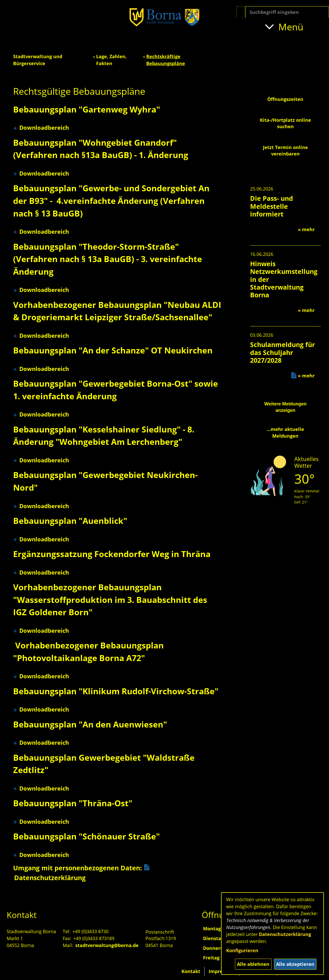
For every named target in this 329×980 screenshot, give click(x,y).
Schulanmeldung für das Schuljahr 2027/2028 (282, 352)
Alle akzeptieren (295, 964)
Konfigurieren (242, 950)
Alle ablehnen (253, 964)
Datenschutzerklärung (285, 934)
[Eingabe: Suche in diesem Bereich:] (287, 12)
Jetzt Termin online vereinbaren (285, 150)
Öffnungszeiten (285, 99)
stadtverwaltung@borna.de (107, 945)
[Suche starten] (241, 12)
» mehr (306, 229)
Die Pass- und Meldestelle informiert (272, 206)
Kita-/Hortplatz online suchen (285, 123)
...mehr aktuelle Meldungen (285, 432)
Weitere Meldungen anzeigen (285, 407)
